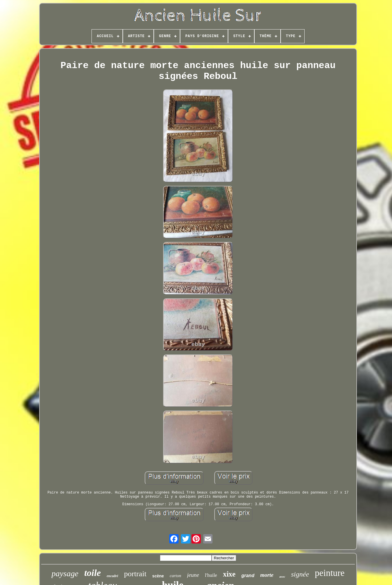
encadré (112, 576)
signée (300, 574)
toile (93, 573)
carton (176, 576)
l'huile (211, 575)
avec (282, 577)
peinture (330, 573)
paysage (65, 573)
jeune (193, 575)
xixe (229, 574)
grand (248, 576)
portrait (135, 574)
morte (267, 575)
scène (158, 576)
